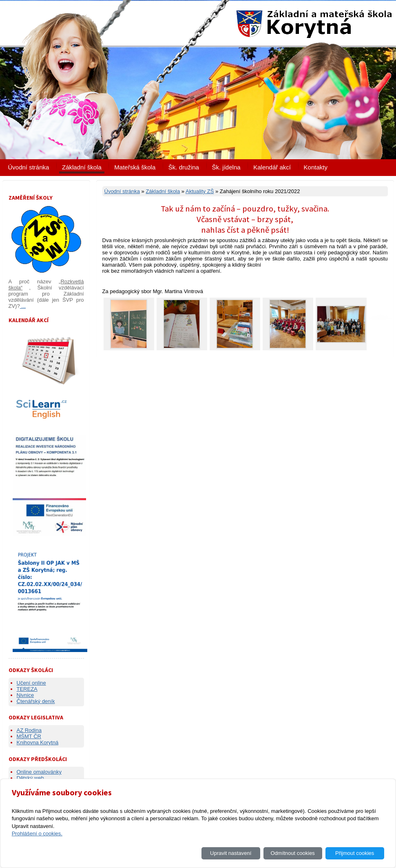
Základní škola (82, 167)
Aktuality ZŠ (200, 191)
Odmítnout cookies (292, 853)
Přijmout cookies (355, 853)
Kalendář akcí (272, 167)
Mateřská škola (135, 167)
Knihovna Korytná (38, 742)
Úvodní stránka (29, 167)
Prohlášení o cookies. (37, 834)
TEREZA (27, 689)
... (23, 306)
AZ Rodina (29, 730)
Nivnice (25, 695)
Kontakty (316, 167)
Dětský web (30, 778)
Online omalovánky (39, 772)
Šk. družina (184, 167)
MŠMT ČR (29, 736)
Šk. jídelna (226, 167)
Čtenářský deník (36, 701)
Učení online (31, 683)
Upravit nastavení (231, 853)
